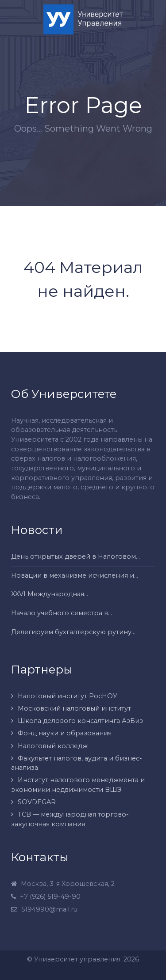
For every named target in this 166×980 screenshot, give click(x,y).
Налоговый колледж (53, 746)
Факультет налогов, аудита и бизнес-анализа (77, 763)
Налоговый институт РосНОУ (68, 696)
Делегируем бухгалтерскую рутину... (73, 632)
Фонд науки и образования (65, 733)
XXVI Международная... (50, 594)
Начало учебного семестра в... (62, 613)
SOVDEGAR (37, 802)
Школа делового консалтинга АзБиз (80, 721)
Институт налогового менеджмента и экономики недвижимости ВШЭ (78, 785)
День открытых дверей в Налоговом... (75, 556)
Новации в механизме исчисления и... (75, 575)
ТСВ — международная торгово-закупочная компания (70, 819)
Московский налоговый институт (74, 708)
